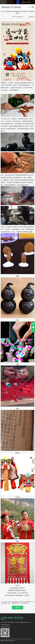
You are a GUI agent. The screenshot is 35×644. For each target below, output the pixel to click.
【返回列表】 (31, 17)
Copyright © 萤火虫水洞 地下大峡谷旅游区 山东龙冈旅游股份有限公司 (17, 639)
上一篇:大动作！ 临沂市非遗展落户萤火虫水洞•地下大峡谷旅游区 (16, 602)
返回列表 (17, 608)
